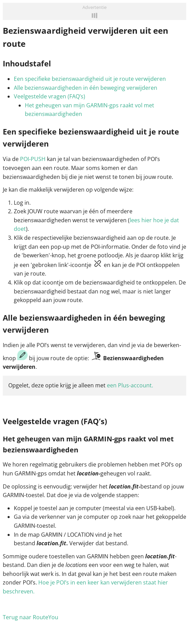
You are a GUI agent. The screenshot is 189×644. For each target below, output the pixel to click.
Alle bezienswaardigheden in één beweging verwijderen (86, 88)
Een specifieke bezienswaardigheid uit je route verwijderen (90, 79)
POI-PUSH (33, 159)
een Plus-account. (130, 385)
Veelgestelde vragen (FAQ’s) (49, 96)
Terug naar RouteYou (31, 617)
